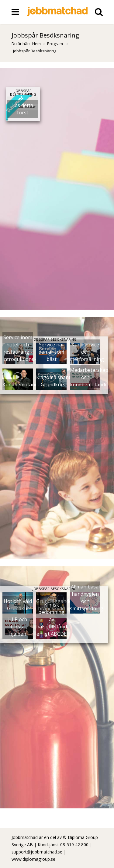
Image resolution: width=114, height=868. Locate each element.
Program (55, 44)
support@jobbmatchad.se (37, 852)
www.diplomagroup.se (33, 859)
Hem (36, 44)
